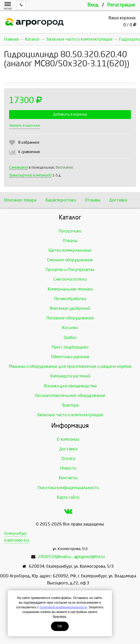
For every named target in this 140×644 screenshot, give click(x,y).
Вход (93, 5)
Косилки (70, 328)
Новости (68, 468)
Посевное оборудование (70, 318)
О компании (68, 439)
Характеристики (61, 200)
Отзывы (93, 200)
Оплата (68, 459)
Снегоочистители (70, 279)
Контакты (68, 478)
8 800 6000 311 (17, 541)
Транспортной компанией (30, 175)
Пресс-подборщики (70, 347)
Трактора (70, 405)
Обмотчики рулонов (70, 357)
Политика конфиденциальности (68, 488)
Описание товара (20, 200)
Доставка (118, 200)
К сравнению (29, 152)
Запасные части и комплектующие (70, 415)
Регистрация (121, 5)
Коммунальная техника (70, 289)
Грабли (70, 337)
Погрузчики (70, 231)
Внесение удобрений (70, 308)
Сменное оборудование (70, 260)
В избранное (29, 143)
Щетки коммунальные (70, 250)
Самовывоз (18, 168)
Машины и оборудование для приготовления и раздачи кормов (70, 366)
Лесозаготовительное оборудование (70, 396)
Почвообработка (70, 299)
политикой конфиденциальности (63, 607)
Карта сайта (68, 497)
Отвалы (70, 241)
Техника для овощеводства (70, 386)
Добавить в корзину (70, 114)
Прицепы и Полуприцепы (70, 270)
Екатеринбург (16, 533)
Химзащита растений (70, 376)
